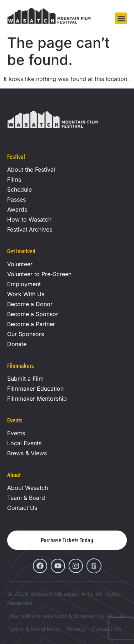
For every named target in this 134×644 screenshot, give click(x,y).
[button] (121, 18)
